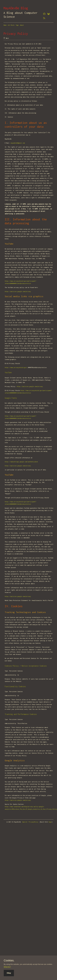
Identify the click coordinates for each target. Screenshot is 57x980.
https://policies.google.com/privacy (18, 291)
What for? (7, 967)
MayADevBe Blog (16, 8)
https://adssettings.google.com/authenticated (21, 462)
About (22, 25)
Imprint (25, 822)
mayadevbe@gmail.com (18, 143)
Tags (17, 25)
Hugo (50, 822)
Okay (9, 973)
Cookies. (9, 961)
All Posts (11, 25)
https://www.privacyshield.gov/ (16, 367)
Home (5, 25)
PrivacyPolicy (33, 822)
